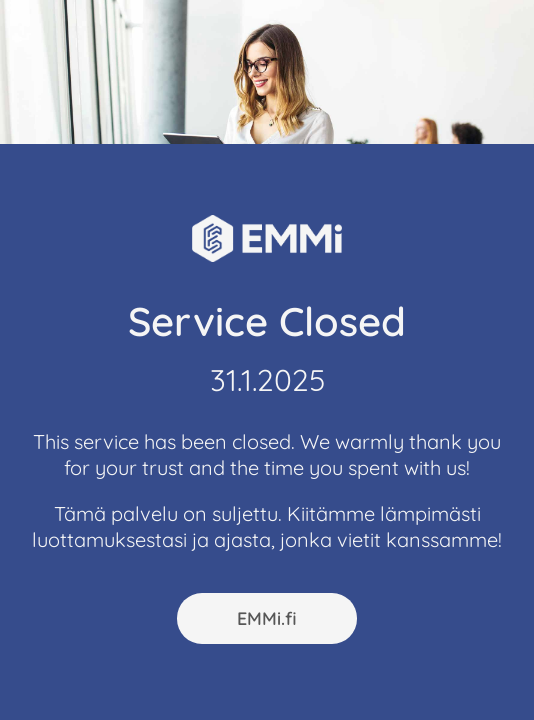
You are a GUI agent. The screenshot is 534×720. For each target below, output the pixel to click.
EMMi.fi (267, 618)
